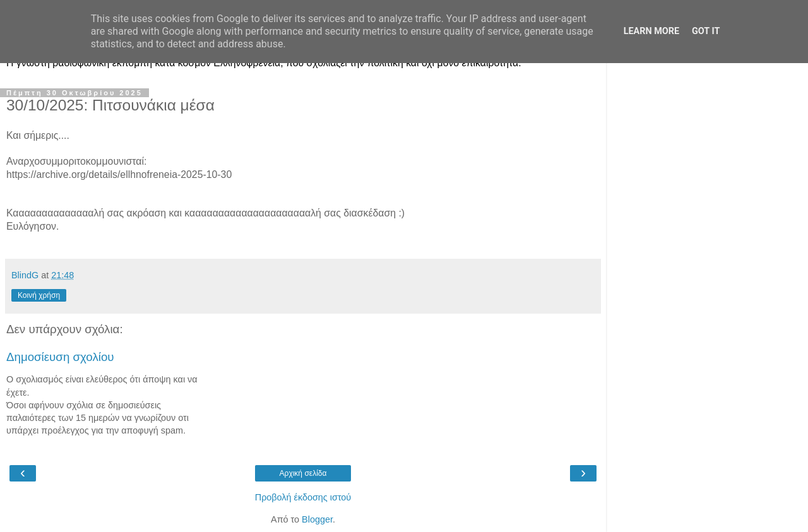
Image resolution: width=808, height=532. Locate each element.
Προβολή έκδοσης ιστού (303, 497)
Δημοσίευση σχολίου (60, 357)
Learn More (651, 31)
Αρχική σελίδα (303, 473)
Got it (706, 31)
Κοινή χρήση (39, 295)
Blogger (317, 519)
